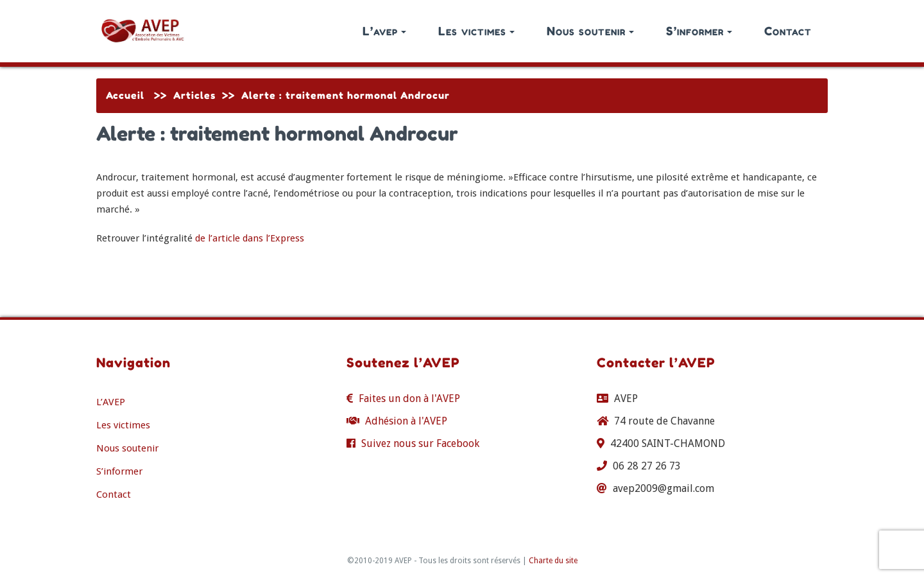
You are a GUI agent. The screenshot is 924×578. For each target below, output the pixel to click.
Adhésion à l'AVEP (406, 421)
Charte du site (553, 561)
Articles (194, 95)
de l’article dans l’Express (250, 238)
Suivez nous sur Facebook (420, 443)
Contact (788, 31)
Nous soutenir (590, 31)
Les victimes (476, 31)
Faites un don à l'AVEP (409, 398)
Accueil (125, 95)
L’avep (384, 31)
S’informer (699, 31)
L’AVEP (111, 402)
